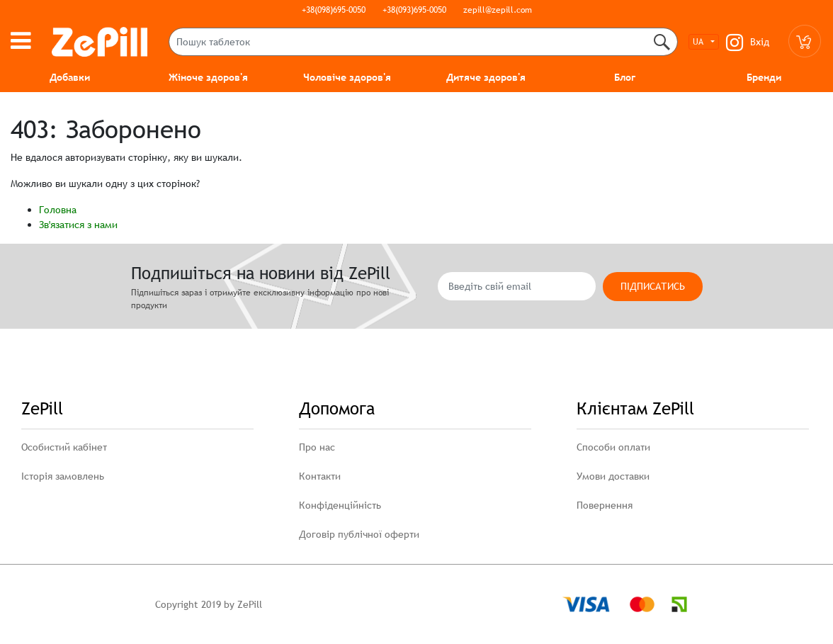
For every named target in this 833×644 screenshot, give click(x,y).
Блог (625, 77)
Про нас (317, 447)
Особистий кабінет (64, 447)
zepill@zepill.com (498, 10)
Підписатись (653, 286)
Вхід (760, 42)
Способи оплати (613, 447)
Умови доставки (613, 476)
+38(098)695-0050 (334, 10)
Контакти (320, 476)
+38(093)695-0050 (414, 10)
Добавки (70, 77)
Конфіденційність (340, 505)
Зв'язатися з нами (78, 225)
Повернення (605, 505)
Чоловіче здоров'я (347, 77)
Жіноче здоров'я (208, 77)
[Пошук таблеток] (423, 42)
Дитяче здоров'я (486, 77)
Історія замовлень (63, 476)
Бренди (764, 77)
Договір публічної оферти (359, 534)
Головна (58, 210)
